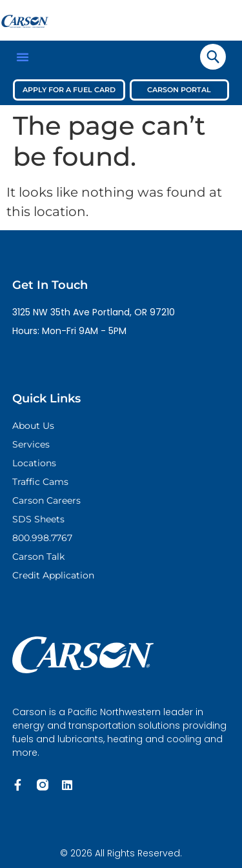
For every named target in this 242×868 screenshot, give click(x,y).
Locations (34, 463)
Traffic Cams (40, 482)
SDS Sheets (38, 519)
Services (31, 444)
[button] (23, 57)
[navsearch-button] (213, 57)
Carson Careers (46, 500)
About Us (33, 426)
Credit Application (53, 575)
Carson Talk (38, 557)
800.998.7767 (42, 538)
